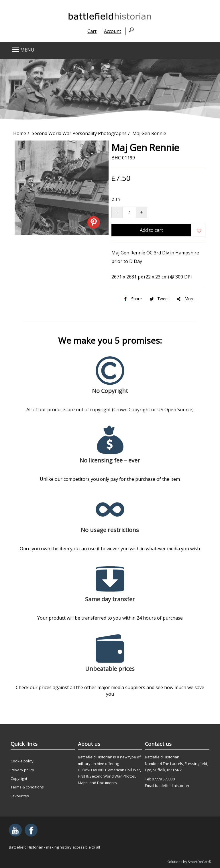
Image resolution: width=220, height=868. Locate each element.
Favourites (20, 796)
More (185, 299)
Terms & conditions (27, 787)
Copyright (19, 778)
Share (132, 299)
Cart (92, 31)
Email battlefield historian (167, 786)
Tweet (159, 299)
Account (113, 31)
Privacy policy (22, 770)
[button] (90, 50)
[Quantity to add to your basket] (129, 212)
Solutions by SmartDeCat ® (189, 862)
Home (20, 133)
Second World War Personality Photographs (79, 133)
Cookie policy (22, 761)
